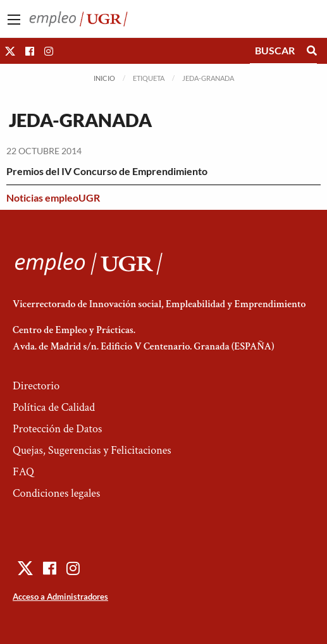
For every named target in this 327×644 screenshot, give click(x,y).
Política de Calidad (54, 407)
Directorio (36, 386)
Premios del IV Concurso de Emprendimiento (107, 171)
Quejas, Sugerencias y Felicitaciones (92, 450)
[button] (10, 51)
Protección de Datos (57, 429)
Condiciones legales (56, 493)
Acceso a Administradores (60, 597)
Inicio (104, 78)
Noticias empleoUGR (53, 197)
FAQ (23, 472)
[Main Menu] (14, 20)
